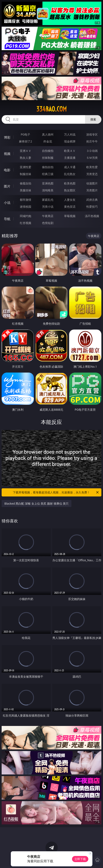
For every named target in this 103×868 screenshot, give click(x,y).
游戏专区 (92, 134)
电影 (7, 170)
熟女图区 (70, 190)
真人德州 (48, 134)
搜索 (93, 119)
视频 (7, 154)
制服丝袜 (25, 174)
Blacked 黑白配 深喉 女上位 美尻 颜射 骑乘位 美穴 (37, 503)
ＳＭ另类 (92, 158)
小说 (7, 203)
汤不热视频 (92, 216)
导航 (7, 219)
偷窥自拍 (25, 183)
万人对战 (70, 134)
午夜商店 (48, 216)
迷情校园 (25, 207)
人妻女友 (70, 200)
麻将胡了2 (25, 141)
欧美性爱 (92, 167)
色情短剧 (48, 223)
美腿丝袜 (25, 190)
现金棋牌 (70, 141)
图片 (7, 186)
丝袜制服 (48, 158)
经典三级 (48, 174)
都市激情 (25, 200)
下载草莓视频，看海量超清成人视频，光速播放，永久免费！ (56, 492)
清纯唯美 (48, 190)
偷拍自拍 (48, 167)
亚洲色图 (48, 183)
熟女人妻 (25, 158)
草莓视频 (70, 216)
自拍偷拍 (48, 151)
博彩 (7, 137)
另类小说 (48, 207)
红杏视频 (25, 223)
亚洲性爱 (25, 167)
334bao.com (51, 109)
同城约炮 (25, 216)
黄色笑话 (70, 207)
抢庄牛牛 (92, 141)
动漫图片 (92, 183)
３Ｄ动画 (92, 151)
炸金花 (48, 141)
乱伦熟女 (70, 174)
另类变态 (92, 174)
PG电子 (26, 134)
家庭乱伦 (48, 200)
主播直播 (70, 158)
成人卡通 (70, 167)
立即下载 (80, 859)
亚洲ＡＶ (25, 151)
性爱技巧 (92, 207)
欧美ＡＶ (70, 151)
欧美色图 (70, 183)
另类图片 (92, 190)
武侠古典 (92, 200)
